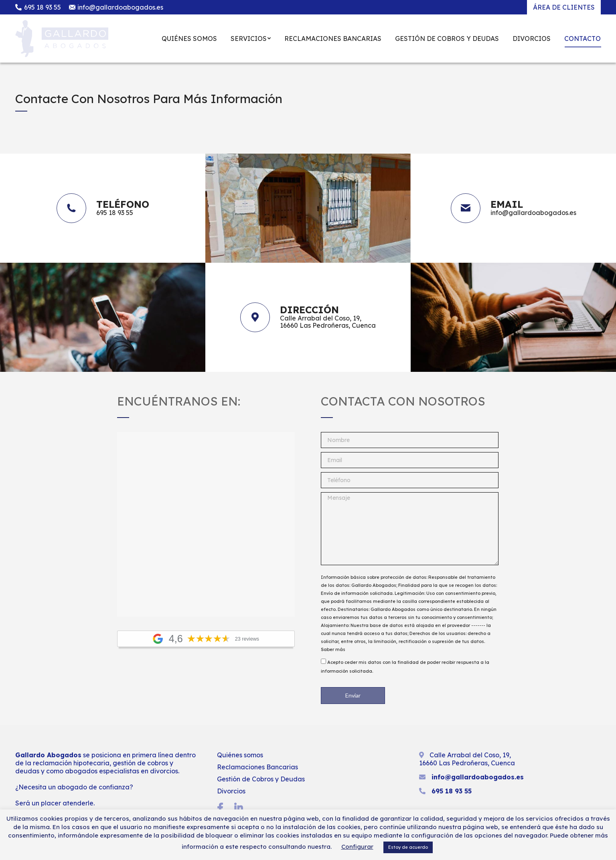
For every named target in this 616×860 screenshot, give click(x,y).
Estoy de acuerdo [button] (408, 847)
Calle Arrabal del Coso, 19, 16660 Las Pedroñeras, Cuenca (467, 759)
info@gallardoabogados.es (116, 7)
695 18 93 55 (38, 7)
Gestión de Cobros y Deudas (261, 779)
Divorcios (231, 791)
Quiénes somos (240, 755)
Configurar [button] (357, 847)
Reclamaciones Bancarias (257, 767)
